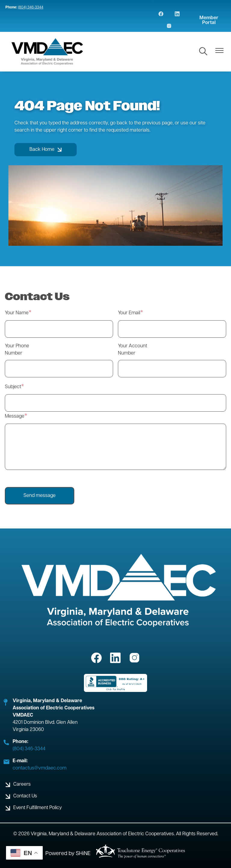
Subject (13, 387)
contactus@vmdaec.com (40, 768)
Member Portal (209, 20)
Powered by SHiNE (68, 854)
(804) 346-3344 (31, 8)
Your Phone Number (17, 350)
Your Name (17, 313)
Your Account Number (132, 350)
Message (15, 416)
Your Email (129, 313)
